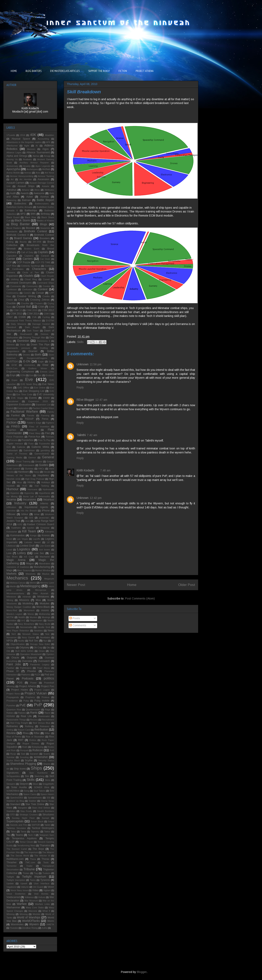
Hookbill (10, 486)
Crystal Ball (24, 307)
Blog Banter (20, 224)
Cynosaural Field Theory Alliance (24, 321)
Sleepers (11, 784)
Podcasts (28, 678)
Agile (27, 146)
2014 (23, 135)
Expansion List (43, 405)
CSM (41, 307)
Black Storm (22, 220)
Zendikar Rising (30, 928)
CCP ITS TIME (43, 262)
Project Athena (28, 686)
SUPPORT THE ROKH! (99, 71)
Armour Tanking (46, 176)
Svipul (51, 821)
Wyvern (34, 924)
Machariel (45, 557)
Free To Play (44, 440)
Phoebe (32, 671)
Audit (13, 193)
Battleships (31, 210)
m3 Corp (29, 557)
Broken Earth (32, 249)
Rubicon (38, 750)
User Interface (42, 883)
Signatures (12, 773)
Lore (9, 553)
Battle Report (45, 200)
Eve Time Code (24, 394)
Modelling (28, 604)
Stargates (22, 808)
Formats (50, 437)
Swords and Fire (19, 825)
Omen (42, 651)
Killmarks (49, 532)
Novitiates (45, 637)
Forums (14, 440)
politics (49, 678)
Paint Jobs (14, 664)
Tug (36, 873)
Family (51, 412)
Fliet (48, 433)
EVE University (45, 394)
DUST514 (12, 362)
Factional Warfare (24, 412)
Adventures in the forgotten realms (24, 142)
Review (11, 733)
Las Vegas (22, 539)
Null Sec (34, 641)
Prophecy (30, 697)
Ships (36, 768)
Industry (20, 503)
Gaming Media (14, 457)
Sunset (45, 818)
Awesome (39, 193)
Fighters (50, 423)
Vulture (42, 897)
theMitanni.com (15, 859)
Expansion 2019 (38, 401)
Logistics (23, 549)
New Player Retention (18, 631)
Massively (31, 574)
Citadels (28, 276)
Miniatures (43, 597)
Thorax (45, 859)
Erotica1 (50, 375)
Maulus (46, 574)
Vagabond (11, 887)
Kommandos (17, 535)
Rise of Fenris (14, 737)
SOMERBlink (13, 791)
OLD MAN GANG (24, 651)
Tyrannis (45, 880)
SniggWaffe (48, 784)
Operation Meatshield (31, 654)
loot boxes (45, 550)
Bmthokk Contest (35, 231)
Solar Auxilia (19, 787)
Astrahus (11, 190)
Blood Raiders (14, 228)
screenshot (41, 757)
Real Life (26, 716)
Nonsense (11, 637)
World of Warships (29, 917)
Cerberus (49, 266)
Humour (12, 489)
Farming (45, 415)
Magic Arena (16, 560)
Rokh (25, 747)
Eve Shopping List (34, 391)
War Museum (31, 901)
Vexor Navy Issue (19, 890)
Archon (46, 169)
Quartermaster (33, 710)
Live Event (45, 546)
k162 (20, 524)
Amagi (47, 156)
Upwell (24, 883)
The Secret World (20, 856)
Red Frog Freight (19, 723)
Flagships (11, 430)
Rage (48, 710)
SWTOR (36, 825)
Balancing (11, 200)
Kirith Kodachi (85, 470)
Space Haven (47, 794)
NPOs (10, 641)
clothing (15, 279)
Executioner (12, 401)
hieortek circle (14, 479)
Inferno (44, 504)
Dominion (23, 341)
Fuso (31, 444)
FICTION (123, 71)
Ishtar (37, 514)
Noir (47, 634)
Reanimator (44, 716)
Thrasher (11, 862)
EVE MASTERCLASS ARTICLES (65, 71)
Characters (39, 269)
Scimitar (10, 757)
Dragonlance (13, 351)
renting (10, 730)
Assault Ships (26, 186)
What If (46, 911)
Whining (10, 914)
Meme (33, 583)
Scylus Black (13, 760)
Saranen (34, 754)
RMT (21, 740)
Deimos (45, 334)
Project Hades (20, 690)
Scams (47, 754)
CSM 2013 (16, 314)
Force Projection (15, 437)
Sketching (39, 776)
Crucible (11, 303)
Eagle (41, 362)
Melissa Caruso (18, 583)
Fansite (31, 415)
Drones (26, 355)
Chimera (11, 272)
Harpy (36, 472)
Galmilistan (29, 450)
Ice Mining (12, 496)
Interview (11, 511)
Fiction (11, 422)
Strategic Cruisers (29, 815)
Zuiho (45, 928)
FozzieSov (28, 440)
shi (8, 769)
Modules (45, 604)
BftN (33, 214)
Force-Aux (34, 437)
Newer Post (76, 585)
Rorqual (24, 750)
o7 (53, 641)
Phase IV (13, 671)
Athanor (26, 190)
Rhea (26, 733)
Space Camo (30, 794)
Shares (47, 764)
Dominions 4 (43, 341)
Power (33, 683)
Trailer (29, 866)
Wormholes (17, 924)
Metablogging (30, 586)
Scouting (24, 757)
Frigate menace (15, 444)
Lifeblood (11, 546)
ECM (14, 365)
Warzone (33, 911)
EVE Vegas (17, 398)
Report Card (24, 730)
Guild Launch (13, 469)
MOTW (10, 617)
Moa (38, 600)
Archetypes (32, 169)
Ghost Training (23, 462)
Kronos (46, 535)
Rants (34, 713)
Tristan (26, 873)
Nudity (21, 641)
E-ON (27, 361)
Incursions (30, 499)
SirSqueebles (13, 776)
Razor (48, 713)
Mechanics (17, 578)
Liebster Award (32, 542)
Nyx (45, 641)
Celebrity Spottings (31, 266)
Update (10, 883)
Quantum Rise (14, 710)
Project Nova (13, 694)
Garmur (32, 457)
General (48, 457)
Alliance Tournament (38, 152)
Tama (23, 832)
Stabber (33, 801)
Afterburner (12, 146)
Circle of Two (31, 272)
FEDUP (29, 419)
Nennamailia (26, 627)
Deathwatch (26, 334)
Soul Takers (39, 791)
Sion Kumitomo (38, 773)
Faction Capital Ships (43, 408)
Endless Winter (38, 368)
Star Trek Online (35, 804)
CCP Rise (11, 266)
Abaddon (49, 135)
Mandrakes (45, 564)
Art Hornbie (26, 179)
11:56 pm (96, 364)
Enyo (13, 375)
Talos (13, 832)
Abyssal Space (21, 139)
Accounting (43, 139)
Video (35, 890)
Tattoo (47, 832)
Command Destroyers (19, 283)
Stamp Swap (47, 801)
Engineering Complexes (20, 372)
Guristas (29, 469)
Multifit (22, 617)
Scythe (29, 760)
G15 (9, 447)
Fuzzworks (44, 444)
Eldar (45, 365)
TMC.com (30, 862)
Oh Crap (38, 648)
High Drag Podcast (35, 479)
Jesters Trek (13, 521)
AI (37, 146)
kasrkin (31, 528)
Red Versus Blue (41, 723)
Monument (29, 610)
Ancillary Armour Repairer (34, 163)
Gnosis (39, 462)
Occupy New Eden (40, 644)
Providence (12, 701)
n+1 (23, 620)
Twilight (10, 877)
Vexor (51, 887)
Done (23, 345)
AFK (48, 142)
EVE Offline (23, 388)
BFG (23, 214)
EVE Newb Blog (29, 384)
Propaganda (13, 697)
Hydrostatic (48, 489)
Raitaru (10, 713)
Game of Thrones (17, 454)
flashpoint (32, 430)
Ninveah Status (31, 634)
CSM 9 (47, 314)
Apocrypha (13, 169)
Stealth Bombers (45, 811)
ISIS (31, 518)
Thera (33, 859)
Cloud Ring (31, 279)
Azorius (45, 197)
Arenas (28, 173)
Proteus (45, 697)
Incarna (11, 499)
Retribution (41, 730)
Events (33, 398)
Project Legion (42, 690)
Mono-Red (12, 610)
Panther (10, 668)
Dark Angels (32, 327)
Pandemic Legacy (40, 665)
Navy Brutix (45, 624)
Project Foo (47, 686)
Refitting (29, 726)
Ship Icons (20, 769)
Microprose (41, 590)
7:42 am (92, 435)
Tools (46, 862)
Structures (48, 815)
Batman (26, 200)
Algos (46, 149)
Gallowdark (12, 450)
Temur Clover (26, 842)
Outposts (32, 658)
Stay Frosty (26, 811)
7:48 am (105, 470)
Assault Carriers (16, 183)
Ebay (52, 362)
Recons (34, 720)
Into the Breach (29, 511)
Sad (23, 754)
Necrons (11, 627)
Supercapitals (15, 821)
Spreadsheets (35, 798)
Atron (37, 190)
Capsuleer (12, 256)
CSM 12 (18, 310)
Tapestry (35, 832)
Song (27, 791)
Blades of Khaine (45, 221)
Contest (43, 289)
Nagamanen (36, 620)
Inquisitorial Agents (36, 507)
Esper (15, 380)
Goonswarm (28, 465)
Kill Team (29, 531)
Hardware (23, 472)
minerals (27, 597)
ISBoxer (11, 514)
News (51, 631)
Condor (46, 286)
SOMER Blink (42, 787)
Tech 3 (31, 835)
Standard (15, 804)
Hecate (47, 472)
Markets (11, 574)
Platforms (26, 675)
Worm (51, 921)
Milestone (11, 597)
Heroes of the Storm (19, 475)
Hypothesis (45, 493)
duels (38, 354)
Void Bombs (41, 894)
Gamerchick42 (42, 454)
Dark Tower (33, 331)
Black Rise (30, 217)
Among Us (12, 159)
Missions (24, 600)
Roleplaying (37, 747)
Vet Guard (38, 887)
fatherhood (12, 419)
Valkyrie (25, 887)
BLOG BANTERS (34, 71)
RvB (52, 750)
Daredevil (11, 327)
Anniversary (12, 166)
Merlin (13, 586)
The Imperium (31, 852)
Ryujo (13, 754)
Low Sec (39, 553)
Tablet (47, 825)
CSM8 (22, 317)
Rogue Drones (31, 743)
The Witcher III (42, 856)
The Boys (38, 849)
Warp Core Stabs (35, 907)
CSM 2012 (48, 310)
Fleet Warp (35, 433)
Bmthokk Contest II (18, 235)
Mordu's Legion (14, 614)
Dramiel (33, 351)
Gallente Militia (40, 447)
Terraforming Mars (26, 845)
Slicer (35, 784)
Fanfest (16, 415)
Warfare (22, 904)
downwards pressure (18, 348)
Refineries (12, 726)
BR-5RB (37, 242)
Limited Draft (28, 546)
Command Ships (45, 283)
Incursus (49, 499)
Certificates (18, 269)
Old (8, 651)
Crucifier (25, 303)
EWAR (46, 398)
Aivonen (31, 149)
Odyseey (11, 648)
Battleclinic (20, 204)
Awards (25, 193)
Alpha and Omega (17, 156)
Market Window (43, 570)
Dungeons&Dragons (37, 358)
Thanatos (45, 845)
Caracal (45, 256)
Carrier (11, 259)
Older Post (187, 585)
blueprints (45, 228)
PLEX (38, 675)
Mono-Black (43, 607)
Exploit (10, 408)
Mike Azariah (41, 593)
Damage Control (41, 324)
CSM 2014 (33, 314)
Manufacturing (42, 567)
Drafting (44, 348)
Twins (33, 880)
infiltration (11, 507)
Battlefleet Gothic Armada (19, 207)
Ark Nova (49, 173)
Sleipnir (24, 784)
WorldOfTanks (31, 921)
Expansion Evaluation (19, 405)
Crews (10, 300)
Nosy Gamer (28, 637)
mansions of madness (18, 567)
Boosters (45, 238)
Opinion (50, 654)
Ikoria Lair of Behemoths (37, 496)
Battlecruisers (42, 204)
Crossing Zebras (40, 300)
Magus (30, 564)
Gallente (21, 447)
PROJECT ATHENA (145, 71)
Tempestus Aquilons (24, 838)
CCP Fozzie (24, 262)
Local (9, 550)
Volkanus (29, 897)
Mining (10, 600)
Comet (46, 279)
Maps (10, 570)
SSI (48, 798)
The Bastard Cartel (17, 849)
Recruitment (48, 720)
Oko (49, 648)
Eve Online (40, 388)
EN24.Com (12, 368)
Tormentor (11, 866)
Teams (19, 835)
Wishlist (37, 914)
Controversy (12, 293)
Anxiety (27, 166)
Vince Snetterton (16, 894)
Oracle (15, 658)
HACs (41, 469)
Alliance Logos (14, 152)
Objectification (18, 644)
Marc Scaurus (24, 570)
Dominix (10, 345)
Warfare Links (42, 904)
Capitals (43, 252)
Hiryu (19, 482)
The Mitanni (48, 852)
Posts (75, 618)
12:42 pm (96, 498)
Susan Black (37, 821)
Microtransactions (15, 593)
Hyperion (15, 493)
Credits (46, 296)
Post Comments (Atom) (140, 598)
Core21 (27, 293)
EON (23, 375)
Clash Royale (47, 276)
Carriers (28, 259)
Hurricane (33, 489)
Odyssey (24, 648)
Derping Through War (34, 338)
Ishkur (25, 514)
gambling (45, 450)
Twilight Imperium (34, 877)
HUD (25, 486)
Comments (78, 625)
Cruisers (38, 303)
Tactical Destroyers (43, 828)
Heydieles (43, 475)
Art (12, 179)
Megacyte (49, 579)
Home (132, 585)
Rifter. (47, 733)
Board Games (23, 238)
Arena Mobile (13, 173)
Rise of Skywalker (35, 737)
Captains (29, 256)
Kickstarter (12, 532)
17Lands (11, 135)
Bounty (23, 242)
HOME (14, 71)
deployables (12, 338)
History (31, 482)
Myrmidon (11, 620)
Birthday (45, 214)
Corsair (40, 293)
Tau (8, 835)
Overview (27, 661)
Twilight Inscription (16, 880)
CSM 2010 (32, 310)
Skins (48, 780)
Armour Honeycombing (22, 176)
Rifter (37, 733)
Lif (48, 542)
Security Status (46, 760)
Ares (38, 173)
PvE (23, 705)
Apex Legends (43, 166)
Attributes (49, 190)
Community (32, 286)
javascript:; (44, 518)
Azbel (30, 197)
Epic (40, 375)
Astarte (45, 186)
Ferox (45, 419)
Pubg (26, 701)
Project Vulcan (36, 693)
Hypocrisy (29, 493)
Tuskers (46, 873)
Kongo (33, 535)
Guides (44, 465)
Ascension (44, 179)
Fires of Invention (39, 427)
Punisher (11, 706)
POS (20, 683)
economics (30, 365)
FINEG (16, 426)
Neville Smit (44, 627)
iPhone (46, 511)
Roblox (33, 740)
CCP (9, 262)
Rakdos (22, 713)
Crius (21, 300)
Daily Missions (19, 324)
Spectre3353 (17, 798)
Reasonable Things (16, 720)
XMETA (50, 924)
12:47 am (101, 400)
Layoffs (36, 539)
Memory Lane (47, 583)
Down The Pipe (40, 345)
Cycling (46, 317)
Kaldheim (16, 528)
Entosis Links (47, 372)
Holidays (46, 482)
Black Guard (13, 217)
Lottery (22, 553)
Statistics (11, 811)
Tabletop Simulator (16, 828)
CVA (34, 317)
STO (13, 815)
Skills (80, 342)
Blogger (142, 972)
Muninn (33, 617)
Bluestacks (12, 231)
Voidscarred (13, 897)
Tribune (29, 869)
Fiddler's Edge (34, 423)
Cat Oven (45, 259)
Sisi (27, 776)
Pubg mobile (42, 701)
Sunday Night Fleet (23, 818)
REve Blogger (85, 400)
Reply (80, 387)
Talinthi (81, 435)
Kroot (9, 539)
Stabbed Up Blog (15, 801)
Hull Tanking (42, 486)
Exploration (23, 408)
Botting (10, 242)
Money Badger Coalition (19, 607)
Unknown (83, 364)
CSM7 (10, 317)
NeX (14, 634)
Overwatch (44, 661)
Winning (24, 914)
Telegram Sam (47, 835)
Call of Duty (27, 252)
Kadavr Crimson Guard (41, 524)
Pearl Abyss (43, 668)
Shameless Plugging (23, 764)
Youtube (14, 928)
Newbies (38, 631)
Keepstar (45, 528)
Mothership (44, 614)
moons (45, 610)
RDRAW (11, 716)
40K (33, 135)
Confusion (27, 289)
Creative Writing (26, 296)
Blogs (43, 224)
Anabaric (27, 159)
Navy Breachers (26, 624)
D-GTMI (50, 321)
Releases (45, 726)
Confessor (12, 289)
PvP (38, 705)
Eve (29, 379)
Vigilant (47, 890)
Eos (31, 375)
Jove (27, 521)
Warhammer (13, 907)
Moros (31, 614)
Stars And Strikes (41, 808)
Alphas (36, 156)
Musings (46, 617)
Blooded (30, 228)
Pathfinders (26, 668)
